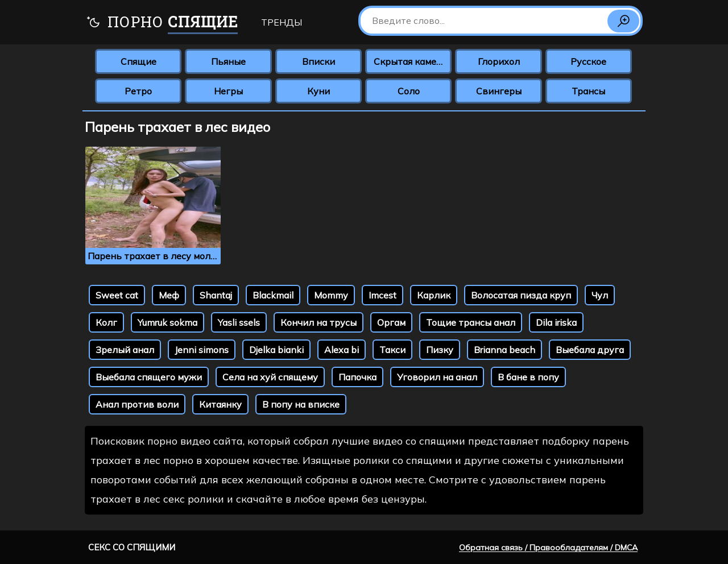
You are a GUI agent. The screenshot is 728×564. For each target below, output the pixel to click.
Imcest (382, 295)
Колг (106, 322)
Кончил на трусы (318, 322)
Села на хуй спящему (270, 377)
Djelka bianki (276, 350)
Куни (318, 91)
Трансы (588, 91)
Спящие (138, 61)
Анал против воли (137, 404)
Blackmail (273, 295)
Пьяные (228, 61)
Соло (409, 91)
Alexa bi (342, 350)
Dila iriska (556, 322)
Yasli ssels (239, 322)
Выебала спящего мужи (149, 377)
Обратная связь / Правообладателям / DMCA (548, 548)
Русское (588, 61)
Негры (228, 91)
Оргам (391, 322)
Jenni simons (202, 350)
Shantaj (216, 295)
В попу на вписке (301, 404)
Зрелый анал (125, 350)
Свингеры (499, 91)
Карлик (434, 295)
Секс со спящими (132, 547)
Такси (392, 350)
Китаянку (220, 404)
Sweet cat (117, 295)
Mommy (331, 295)
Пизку (440, 350)
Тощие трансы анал (471, 322)
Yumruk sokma (167, 322)
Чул (600, 295)
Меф (169, 295)
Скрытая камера (410, 61)
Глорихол (499, 61)
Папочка (357, 377)
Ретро (138, 91)
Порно (162, 23)
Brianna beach (504, 350)
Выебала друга (590, 350)
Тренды (282, 22)
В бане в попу (528, 377)
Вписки (318, 61)
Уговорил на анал (437, 377)
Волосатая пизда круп (521, 295)
